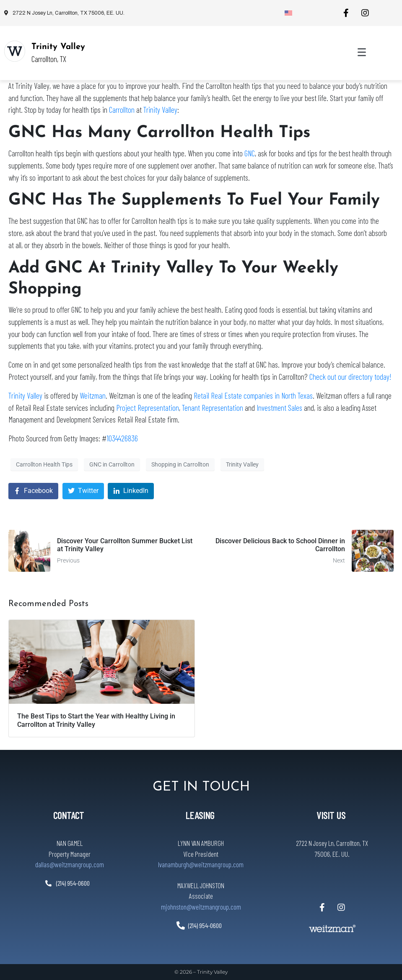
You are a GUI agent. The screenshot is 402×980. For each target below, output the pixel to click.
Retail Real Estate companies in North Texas (253, 395)
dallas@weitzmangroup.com (70, 864)
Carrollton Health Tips (44, 464)
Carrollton (122, 110)
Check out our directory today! (350, 377)
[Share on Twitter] (83, 491)
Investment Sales (279, 408)
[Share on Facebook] (33, 491)
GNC (250, 153)
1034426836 (122, 438)
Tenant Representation (213, 408)
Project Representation (148, 408)
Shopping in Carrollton (180, 464)
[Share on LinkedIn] (131, 491)
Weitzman (93, 395)
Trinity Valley (58, 47)
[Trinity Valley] (15, 51)
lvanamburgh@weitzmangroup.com (201, 864)
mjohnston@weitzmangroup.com (201, 907)
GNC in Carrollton (112, 464)
